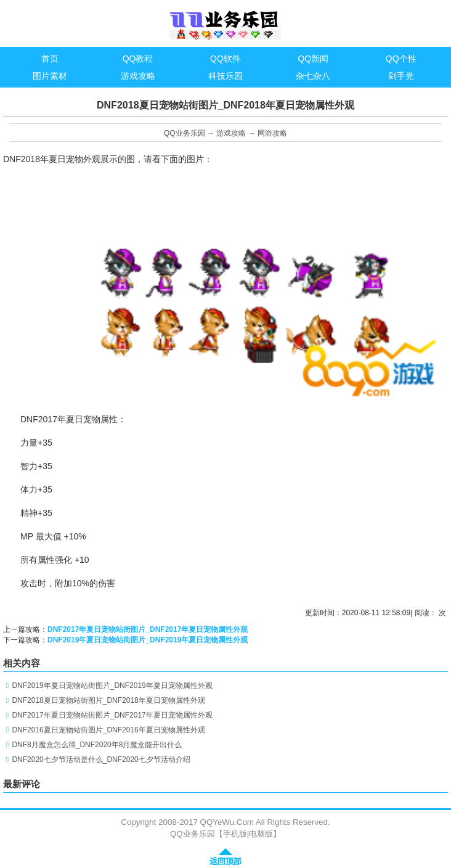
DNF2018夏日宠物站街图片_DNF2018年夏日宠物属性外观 (108, 700)
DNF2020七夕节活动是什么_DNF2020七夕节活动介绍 (101, 759)
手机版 (235, 834)
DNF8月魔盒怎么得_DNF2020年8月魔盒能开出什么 (97, 745)
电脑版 (261, 834)
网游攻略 (272, 133)
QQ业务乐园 (185, 133)
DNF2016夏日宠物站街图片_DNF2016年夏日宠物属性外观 (108, 730)
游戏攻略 (231, 133)
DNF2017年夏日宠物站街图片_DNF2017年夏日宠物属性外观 (148, 629)
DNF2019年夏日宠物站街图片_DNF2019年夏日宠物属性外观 (148, 640)
